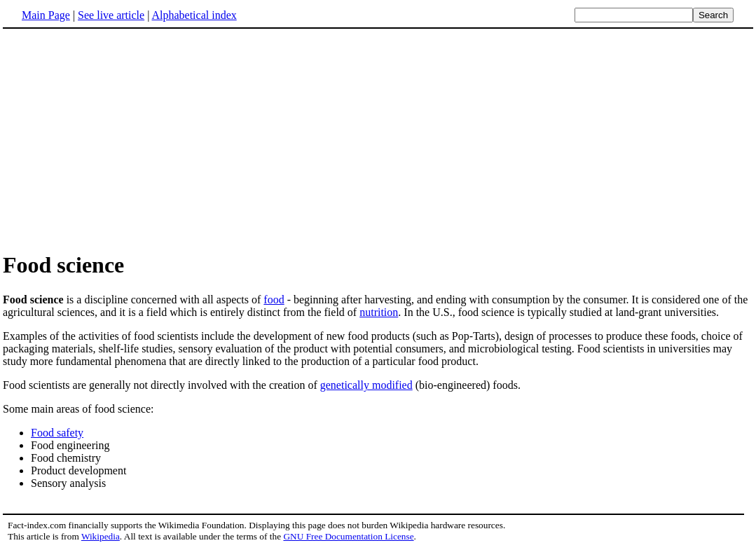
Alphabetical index (194, 15)
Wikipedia (101, 536)
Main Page (46, 15)
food (274, 300)
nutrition (379, 312)
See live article (111, 15)
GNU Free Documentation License (348, 536)
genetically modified (366, 385)
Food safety (57, 433)
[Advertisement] (121, 139)
